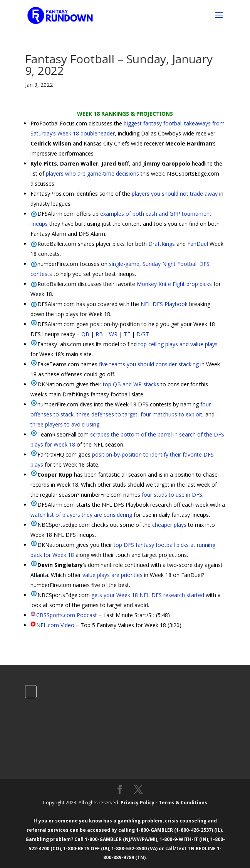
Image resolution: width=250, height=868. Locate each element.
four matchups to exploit (171, 414)
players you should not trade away (175, 194)
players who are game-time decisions (92, 173)
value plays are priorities (112, 575)
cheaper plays (169, 525)
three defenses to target (107, 414)
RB (99, 334)
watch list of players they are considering (81, 515)
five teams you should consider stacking (149, 364)
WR (113, 334)
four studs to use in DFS (172, 495)
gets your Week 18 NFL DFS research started (148, 595)
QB (85, 334)
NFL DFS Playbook (164, 304)
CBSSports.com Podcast (67, 615)
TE (127, 334)
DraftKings (162, 244)
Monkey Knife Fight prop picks (174, 284)
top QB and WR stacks (131, 384)
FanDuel (198, 244)
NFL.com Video (55, 625)
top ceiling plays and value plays (178, 344)
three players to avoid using (65, 424)
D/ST (143, 334)
